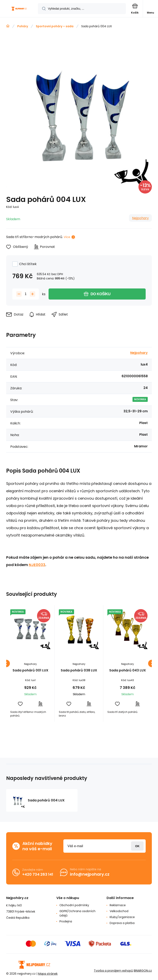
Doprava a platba (122, 923)
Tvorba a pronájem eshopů (113, 971)
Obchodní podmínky (74, 905)
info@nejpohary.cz (90, 874)
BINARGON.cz (143, 971)
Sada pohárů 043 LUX (128, 671)
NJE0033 (37, 565)
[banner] (19, 9)
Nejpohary (140, 218)
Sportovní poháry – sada (55, 26)
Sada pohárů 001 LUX (30, 671)
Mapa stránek (48, 974)
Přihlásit (137, 846)
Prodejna (66, 921)
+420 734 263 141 (38, 874)
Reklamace (118, 905)
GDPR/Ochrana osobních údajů (77, 913)
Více (67, 237)
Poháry (23, 26)
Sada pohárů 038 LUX (79, 671)
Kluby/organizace (122, 917)
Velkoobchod (119, 911)
